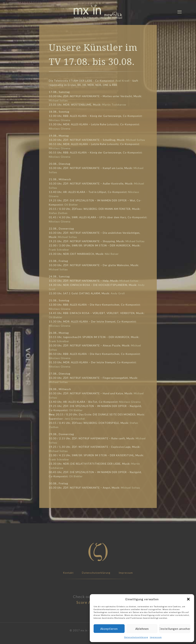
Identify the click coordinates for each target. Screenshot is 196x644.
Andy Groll (118, 293)
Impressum (156, 637)
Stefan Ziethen (58, 213)
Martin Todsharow (114, 105)
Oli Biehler (71, 205)
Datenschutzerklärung (136, 637)
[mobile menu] (180, 12)
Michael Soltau (58, 100)
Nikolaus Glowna (60, 120)
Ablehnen (142, 629)
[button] (188, 599)
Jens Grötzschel (75, 419)
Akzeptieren (109, 629)
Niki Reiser (112, 254)
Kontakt (68, 573)
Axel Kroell (122, 81)
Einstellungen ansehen (175, 629)
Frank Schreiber (59, 250)
